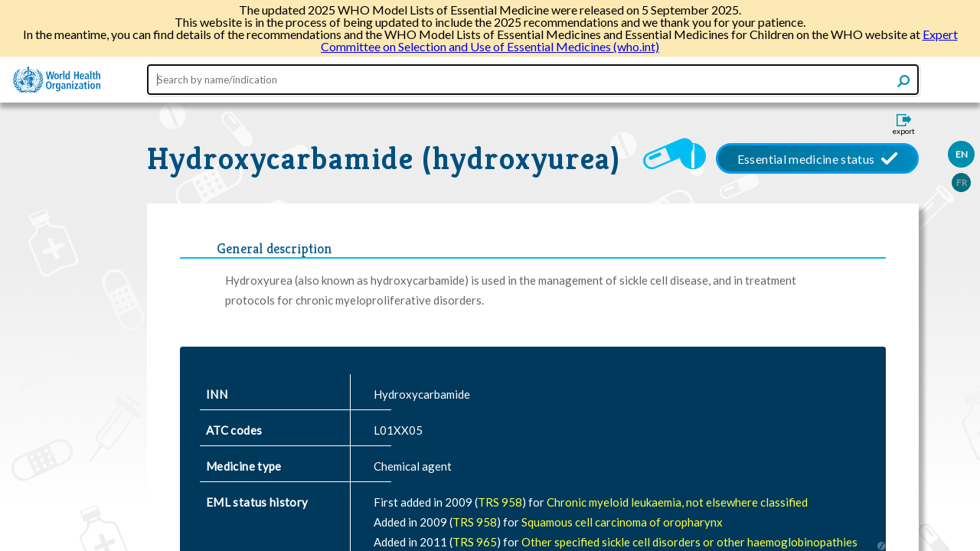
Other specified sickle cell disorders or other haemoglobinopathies (689, 542)
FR (962, 183)
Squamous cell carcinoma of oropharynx (622, 522)
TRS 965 (475, 542)
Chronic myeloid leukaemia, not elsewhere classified (677, 502)
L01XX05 (398, 430)
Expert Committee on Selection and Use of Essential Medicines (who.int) (639, 40)
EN (962, 154)
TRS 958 (500, 502)
